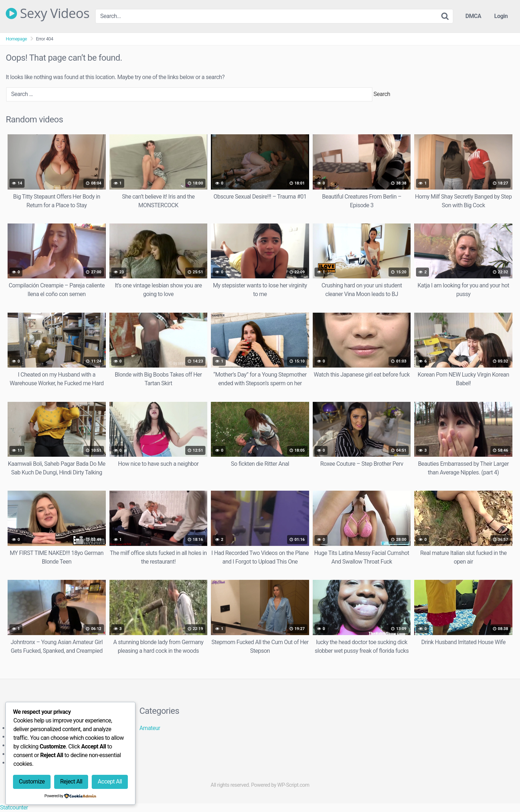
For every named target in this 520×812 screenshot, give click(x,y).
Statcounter (14, 807)
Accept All (110, 781)
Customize (32, 781)
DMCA (473, 16)
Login (501, 16)
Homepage (16, 39)
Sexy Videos (48, 13)
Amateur (150, 728)
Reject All (71, 781)
